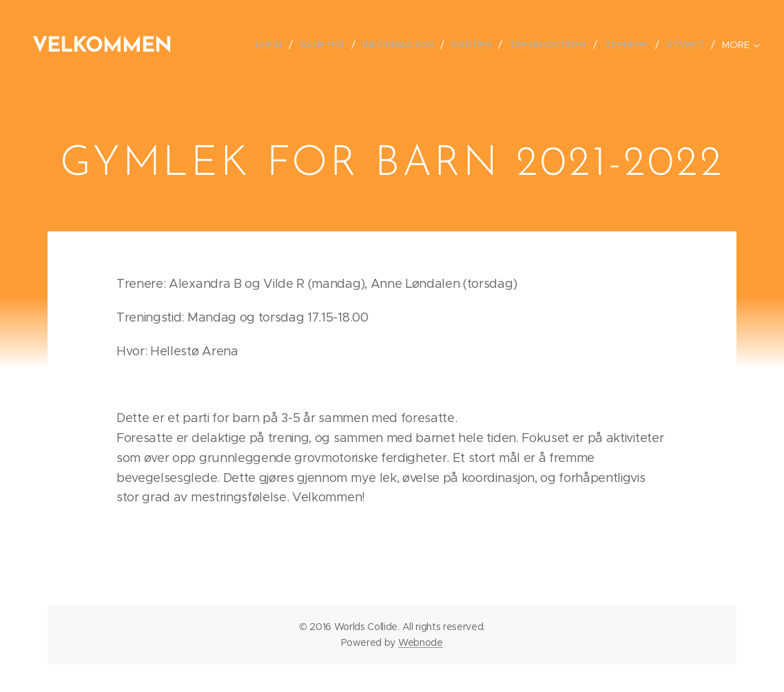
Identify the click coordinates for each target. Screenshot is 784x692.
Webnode (421, 642)
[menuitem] (277, 45)
